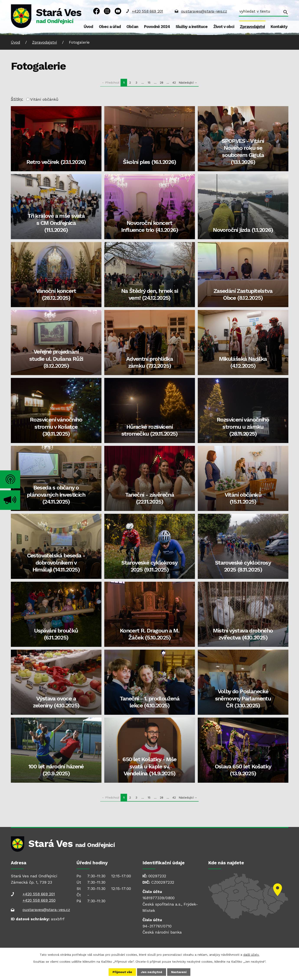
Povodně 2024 (157, 27)
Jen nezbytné (152, 972)
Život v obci (224, 27)
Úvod (88, 27)
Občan (132, 27)
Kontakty (279, 27)
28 (162, 82)
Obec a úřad (110, 27)
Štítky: (17, 99)
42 (174, 82)
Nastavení (179, 972)
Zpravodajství (252, 27)
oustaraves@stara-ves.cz (204, 11)
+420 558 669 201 (147, 11)
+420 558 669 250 (39, 900)
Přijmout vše (122, 972)
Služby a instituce (192, 27)
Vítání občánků (44, 99)
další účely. (251, 955)
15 (149, 82)
